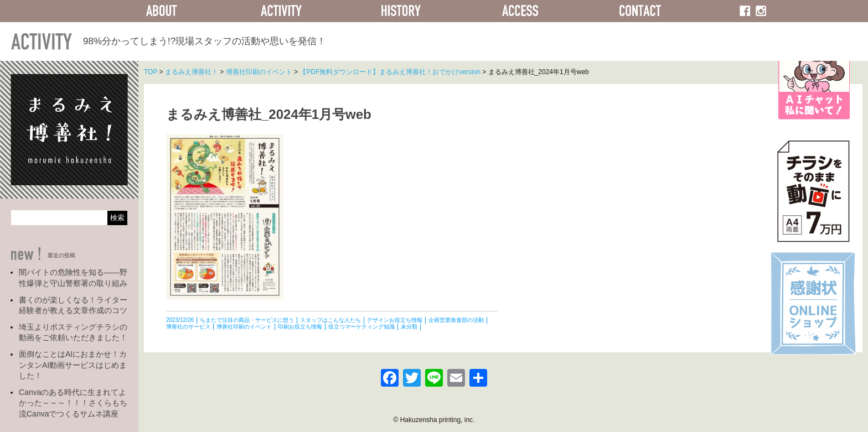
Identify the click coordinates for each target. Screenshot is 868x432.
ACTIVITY (281, 11)
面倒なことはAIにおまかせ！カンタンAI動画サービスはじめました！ (73, 365)
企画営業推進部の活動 (456, 320)
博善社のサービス (188, 327)
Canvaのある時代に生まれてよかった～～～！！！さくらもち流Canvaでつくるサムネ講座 (73, 403)
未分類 (409, 327)
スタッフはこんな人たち (330, 320)
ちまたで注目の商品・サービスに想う (247, 320)
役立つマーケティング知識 (361, 327)
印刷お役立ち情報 (300, 327)
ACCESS (520, 11)
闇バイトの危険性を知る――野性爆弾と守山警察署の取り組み (73, 278)
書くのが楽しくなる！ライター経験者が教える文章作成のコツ (73, 305)
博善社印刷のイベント (244, 327)
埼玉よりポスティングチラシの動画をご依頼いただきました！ (73, 332)
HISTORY (401, 11)
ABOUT (162, 11)
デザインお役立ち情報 (395, 320)
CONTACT (640, 11)
